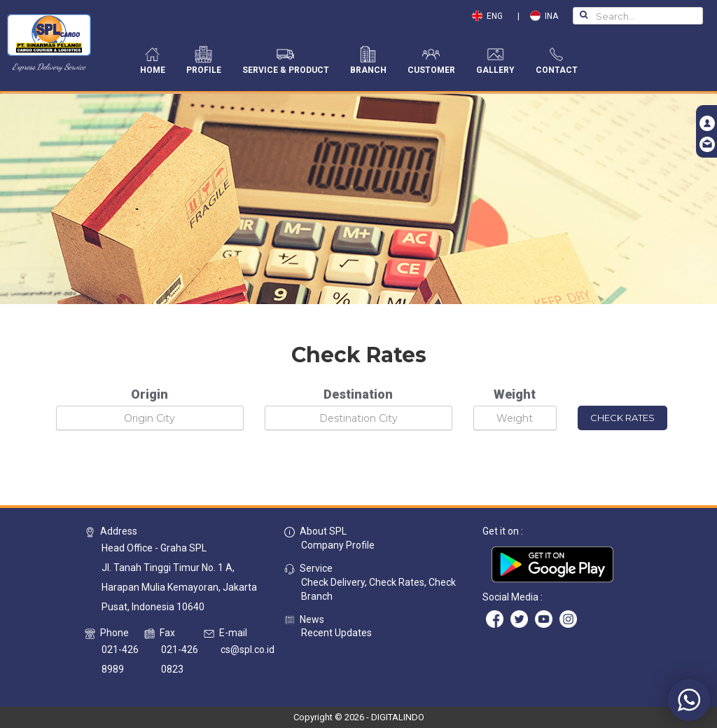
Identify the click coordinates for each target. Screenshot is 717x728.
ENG (490, 16)
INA (544, 16)
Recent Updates (336, 633)
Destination (358, 394)
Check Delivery (333, 582)
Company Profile (338, 545)
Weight (515, 394)
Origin (149, 394)
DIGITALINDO (398, 717)
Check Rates (397, 582)
